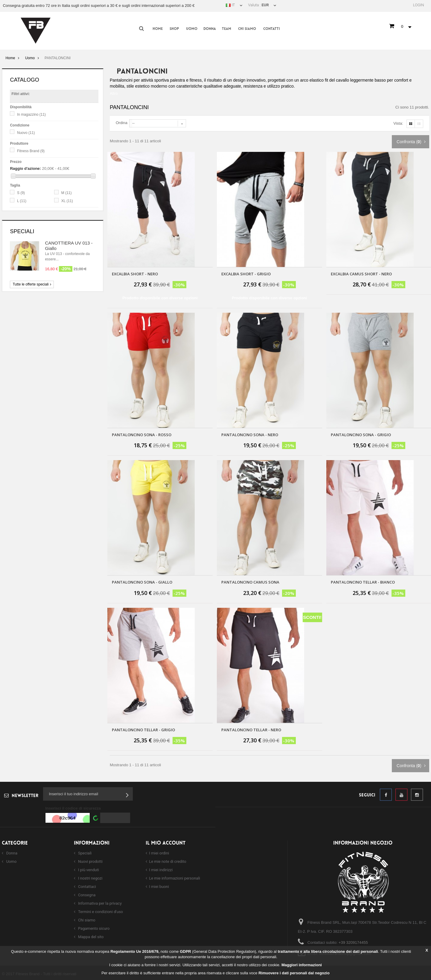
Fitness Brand (31, 151)
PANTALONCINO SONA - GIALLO (142, 581)
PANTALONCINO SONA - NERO (250, 433)
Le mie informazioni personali (175, 877)
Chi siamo (247, 29)
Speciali (22, 231)
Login (419, 5)
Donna (210, 29)
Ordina (122, 122)
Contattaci (87, 885)
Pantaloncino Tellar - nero (251, 729)
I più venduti (88, 869)
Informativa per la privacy (99, 902)
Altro (114, 92)
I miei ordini (159, 852)
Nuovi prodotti (90, 860)
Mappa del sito (90, 936)
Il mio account (166, 842)
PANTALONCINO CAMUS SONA (250, 581)
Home (158, 29)
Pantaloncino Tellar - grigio (143, 729)
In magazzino (31, 115)
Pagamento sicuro (93, 927)
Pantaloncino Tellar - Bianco (363, 581)
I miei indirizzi (161, 869)
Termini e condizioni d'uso (100, 910)
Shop (174, 29)
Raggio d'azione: (25, 168)
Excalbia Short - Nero (135, 273)
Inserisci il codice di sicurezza (73, 807)
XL (67, 201)
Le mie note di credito (168, 860)
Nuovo (26, 133)
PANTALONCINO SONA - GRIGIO (361, 433)
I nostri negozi (90, 877)
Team (227, 29)
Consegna (86, 894)
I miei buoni (159, 885)
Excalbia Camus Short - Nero (361, 273)
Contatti (272, 29)
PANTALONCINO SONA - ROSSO (142, 433)
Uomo (192, 29)
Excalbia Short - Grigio (246, 273)
